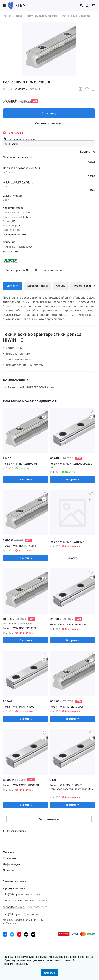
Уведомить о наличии (49, 123)
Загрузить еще (49, 819)
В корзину (49, 113)
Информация (11, 864)
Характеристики (37, 286)
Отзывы (61, 286)
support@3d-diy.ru (14, 907)
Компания (10, 858)
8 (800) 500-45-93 (14, 888)
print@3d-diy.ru (12, 900)
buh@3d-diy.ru (12, 914)
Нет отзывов (18, 89)
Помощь (8, 870)
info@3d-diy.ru (12, 894)
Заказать (72, 558)
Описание (13, 286)
